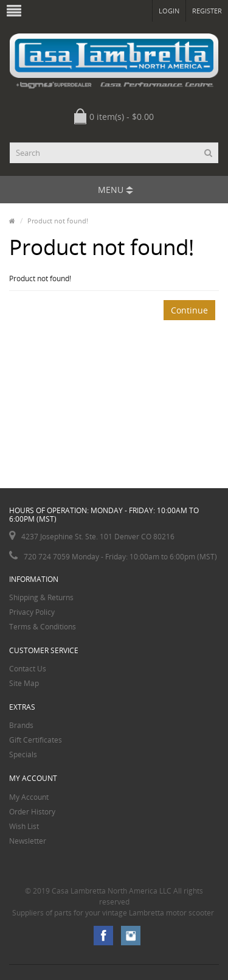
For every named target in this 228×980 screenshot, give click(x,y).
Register (207, 11)
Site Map (24, 683)
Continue (189, 310)
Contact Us (28, 669)
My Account (29, 797)
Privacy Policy (32, 612)
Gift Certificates (36, 740)
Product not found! (58, 221)
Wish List (24, 826)
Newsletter (28, 841)
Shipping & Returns (41, 597)
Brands (21, 725)
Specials (23, 754)
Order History (32, 812)
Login (169, 11)
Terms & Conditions (43, 627)
